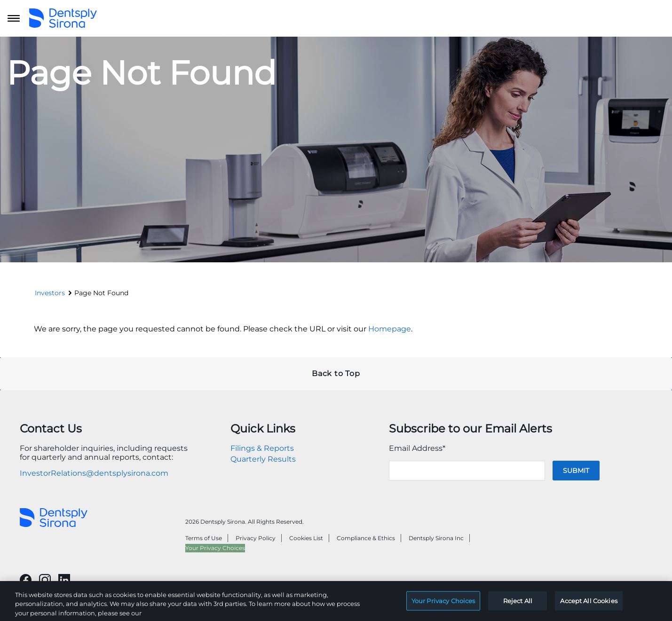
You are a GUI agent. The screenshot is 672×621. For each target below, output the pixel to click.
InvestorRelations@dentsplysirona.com (94, 473)
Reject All (518, 607)
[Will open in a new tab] (26, 580)
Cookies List (306, 538)
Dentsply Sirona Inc (436, 538)
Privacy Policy (256, 538)
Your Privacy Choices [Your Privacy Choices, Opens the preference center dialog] (443, 607)
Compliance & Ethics (366, 538)
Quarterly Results (263, 459)
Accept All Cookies (589, 607)
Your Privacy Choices (215, 548)
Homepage (390, 329)
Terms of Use (204, 538)
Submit (576, 471)
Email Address (417, 448)
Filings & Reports (262, 448)
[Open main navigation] (14, 18)
